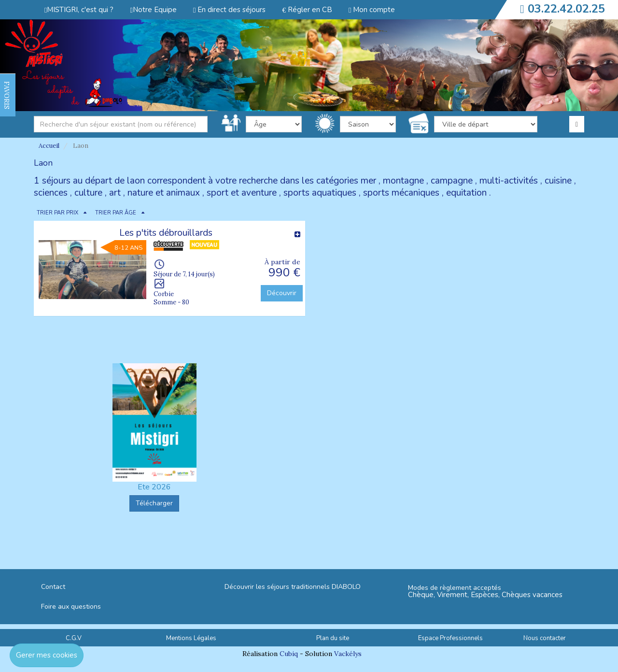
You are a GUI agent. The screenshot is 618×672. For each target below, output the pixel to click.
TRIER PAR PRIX (57, 213)
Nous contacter (545, 638)
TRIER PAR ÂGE (116, 213)
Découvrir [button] (282, 293)
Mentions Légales (191, 638)
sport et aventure (242, 193)
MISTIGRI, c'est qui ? (79, 10)
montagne (403, 181)
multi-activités (509, 181)
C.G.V (74, 638)
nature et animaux (164, 193)
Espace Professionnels (450, 638)
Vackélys (348, 654)
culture (88, 193)
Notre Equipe (153, 10)
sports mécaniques (401, 193)
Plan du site (333, 638)
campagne (452, 181)
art (115, 193)
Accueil (49, 146)
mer (368, 181)
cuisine (558, 181)
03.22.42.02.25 (566, 9)
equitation (466, 193)
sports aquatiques (320, 193)
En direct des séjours (229, 10)
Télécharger (154, 503)
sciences (51, 193)
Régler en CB (307, 10)
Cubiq (289, 654)
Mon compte (372, 10)
